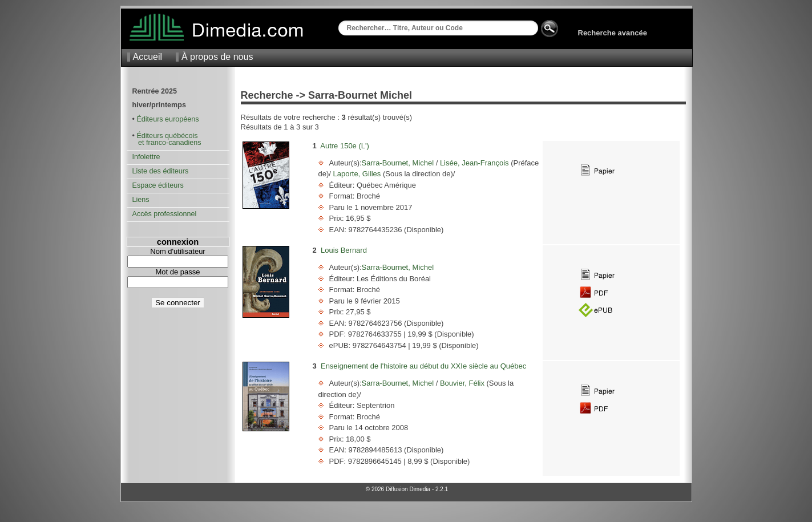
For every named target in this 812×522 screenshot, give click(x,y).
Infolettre (146, 157)
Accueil (148, 57)
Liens (141, 200)
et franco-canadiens (167, 143)
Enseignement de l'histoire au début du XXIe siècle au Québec (423, 366)
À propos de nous (217, 57)
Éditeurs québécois (167, 136)
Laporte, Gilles (357, 174)
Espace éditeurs (158, 185)
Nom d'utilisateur (177, 251)
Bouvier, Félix (462, 383)
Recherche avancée (613, 33)
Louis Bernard (344, 250)
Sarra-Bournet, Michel (399, 163)
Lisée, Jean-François (474, 163)
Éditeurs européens (167, 119)
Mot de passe (177, 272)
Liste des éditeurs (161, 171)
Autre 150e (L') (345, 146)
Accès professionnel (165, 214)
